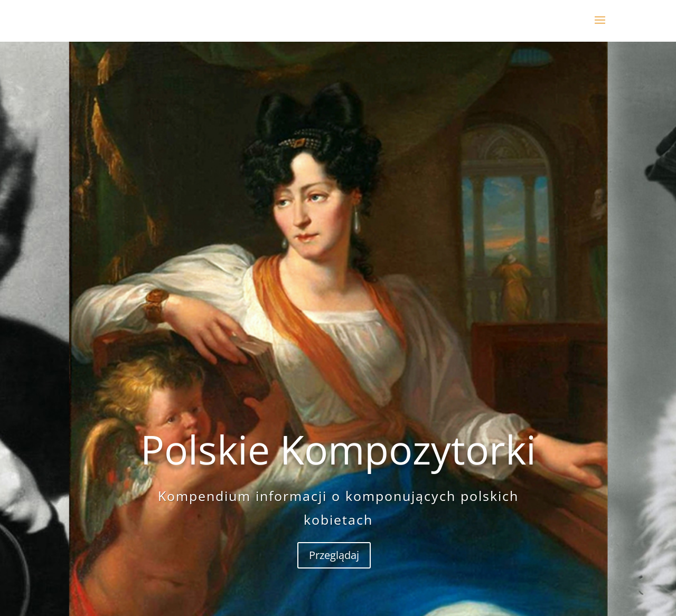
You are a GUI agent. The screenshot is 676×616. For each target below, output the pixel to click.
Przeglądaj (334, 597)
